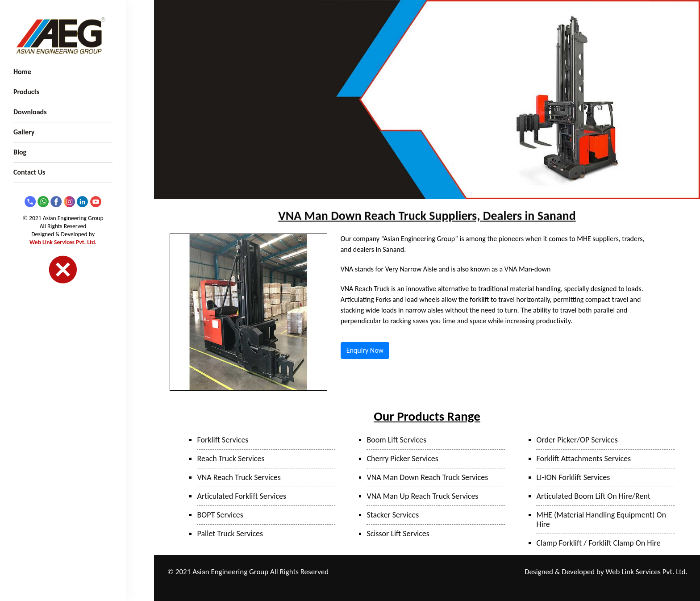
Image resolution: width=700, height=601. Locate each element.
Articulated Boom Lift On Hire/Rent (593, 496)
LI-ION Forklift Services (573, 477)
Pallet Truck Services (230, 534)
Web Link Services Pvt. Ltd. (63, 242)
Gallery (24, 132)
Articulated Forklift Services (242, 496)
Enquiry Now (365, 350)
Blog (20, 152)
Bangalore (456, 584)
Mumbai (437, 572)
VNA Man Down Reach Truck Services (427, 477)
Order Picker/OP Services (577, 440)
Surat (489, 572)
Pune (394, 572)
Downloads (30, 112)
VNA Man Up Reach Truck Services (422, 496)
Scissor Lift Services (398, 534)
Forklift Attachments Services (583, 459)
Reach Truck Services (231, 459)
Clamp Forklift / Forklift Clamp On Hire (598, 543)
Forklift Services (223, 440)
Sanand (395, 584)
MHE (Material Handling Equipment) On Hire (601, 520)
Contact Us (29, 172)
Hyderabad (424, 584)
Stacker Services (393, 515)
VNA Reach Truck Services (239, 477)
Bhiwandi (465, 572)
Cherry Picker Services (402, 459)
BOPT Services (220, 515)
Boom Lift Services (396, 440)
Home (22, 72)
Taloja (414, 572)
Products (26, 92)
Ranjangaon (367, 572)
